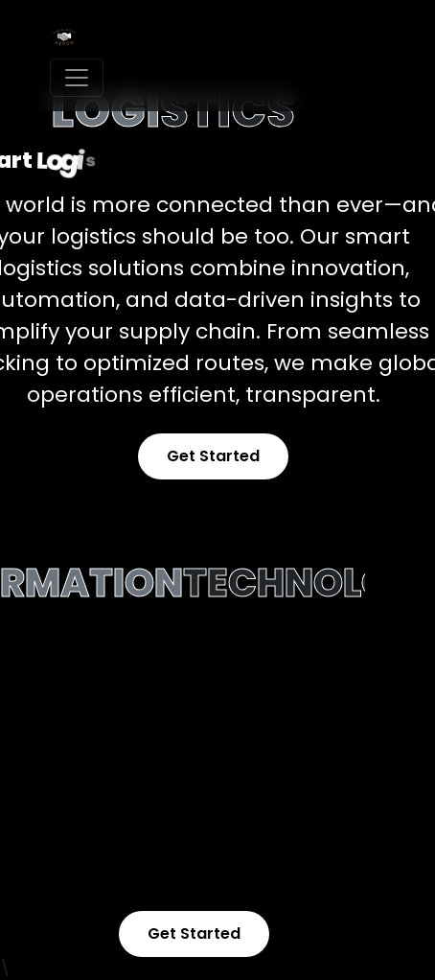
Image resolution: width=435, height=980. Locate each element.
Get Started (213, 456)
